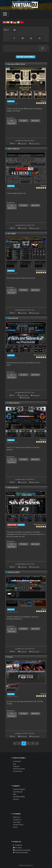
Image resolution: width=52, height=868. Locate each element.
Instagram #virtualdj (22, 850)
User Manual (18, 792)
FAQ (15, 794)
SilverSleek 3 (13, 488)
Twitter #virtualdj (20, 852)
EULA (15, 827)
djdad (44, 101)
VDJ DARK (11, 234)
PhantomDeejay (41, 355)
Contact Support (19, 789)
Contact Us (17, 820)
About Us (17, 817)
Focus (10, 657)
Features (16, 766)
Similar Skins (24, 395)
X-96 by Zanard (13, 403)
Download (17, 761)
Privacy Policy (18, 825)
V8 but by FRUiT (14, 572)
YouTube (17, 848)
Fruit (45, 609)
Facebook (18, 845)
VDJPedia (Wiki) (19, 797)
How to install (35, 143)
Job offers (17, 822)
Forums (16, 799)
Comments (23, 143)
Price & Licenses (19, 769)
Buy (14, 764)
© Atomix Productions (26, 865)
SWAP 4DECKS (13, 149)
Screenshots (18, 771)
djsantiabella (42, 270)
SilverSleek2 (13, 318)
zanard (44, 440)
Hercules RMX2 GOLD (16, 64)
